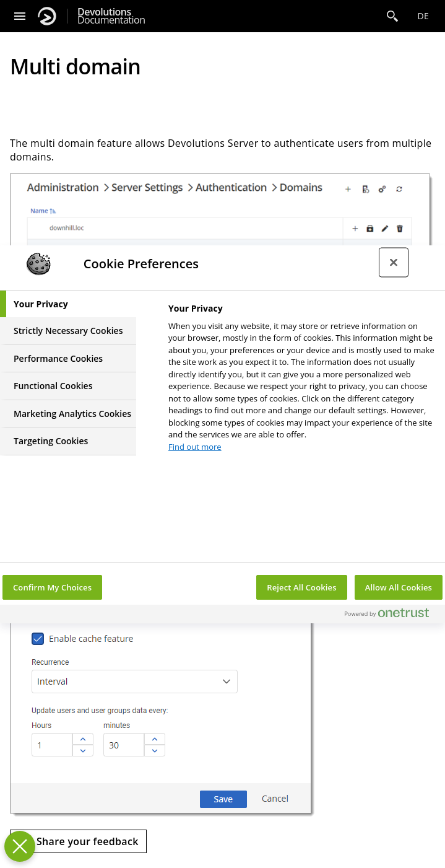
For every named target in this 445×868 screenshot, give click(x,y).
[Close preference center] (394, 262)
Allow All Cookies (399, 587)
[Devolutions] (47, 16)
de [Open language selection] (423, 16)
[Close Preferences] (20, 846)
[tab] (68, 304)
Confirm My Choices (52, 587)
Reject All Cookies (301, 587)
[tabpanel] (301, 381)
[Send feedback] (78, 841)
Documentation (111, 16)
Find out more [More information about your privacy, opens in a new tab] (195, 447)
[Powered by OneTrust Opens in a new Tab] (392, 616)
